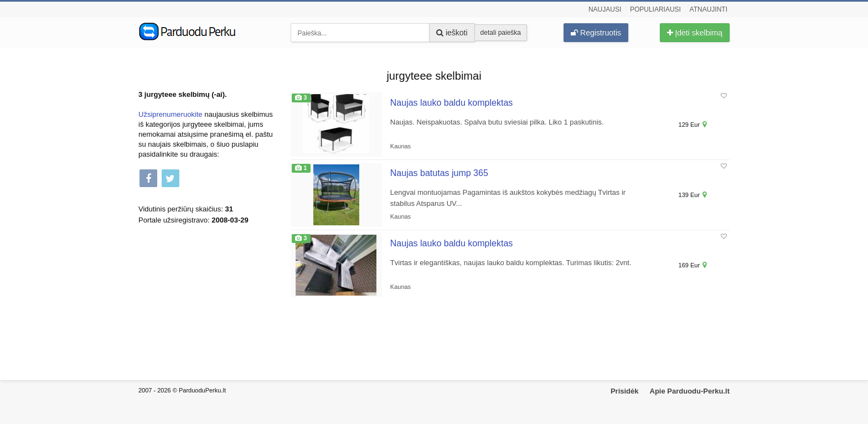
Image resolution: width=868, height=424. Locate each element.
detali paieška (501, 33)
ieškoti (452, 33)
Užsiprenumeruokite (170, 114)
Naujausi (605, 9)
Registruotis (596, 33)
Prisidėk (625, 391)
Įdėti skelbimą (695, 33)
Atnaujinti (709, 9)
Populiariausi (655, 9)
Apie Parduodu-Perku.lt (690, 391)
